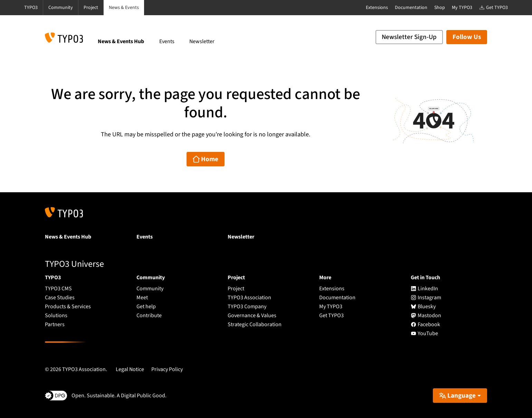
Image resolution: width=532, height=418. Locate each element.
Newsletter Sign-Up (409, 37)
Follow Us (467, 37)
